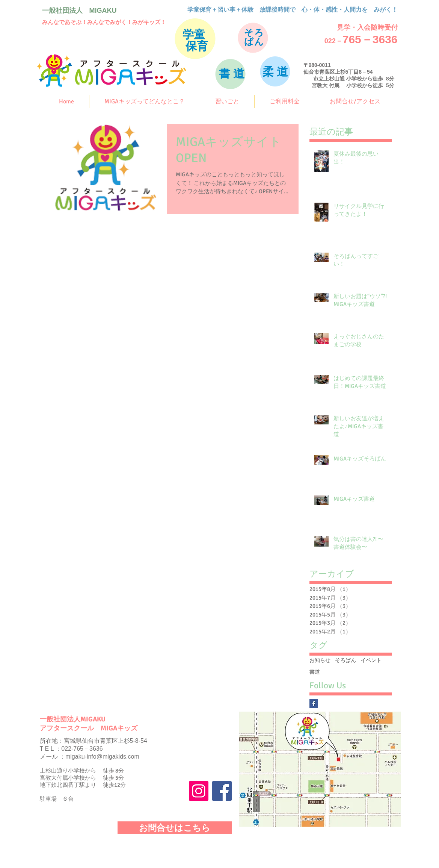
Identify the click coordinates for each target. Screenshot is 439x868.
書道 (315, 672)
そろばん (345, 660)
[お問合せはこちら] (175, 828)
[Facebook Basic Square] (314, 704)
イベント (371, 660)
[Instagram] (199, 791)
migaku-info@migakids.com (102, 757)
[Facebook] (222, 791)
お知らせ (320, 660)
